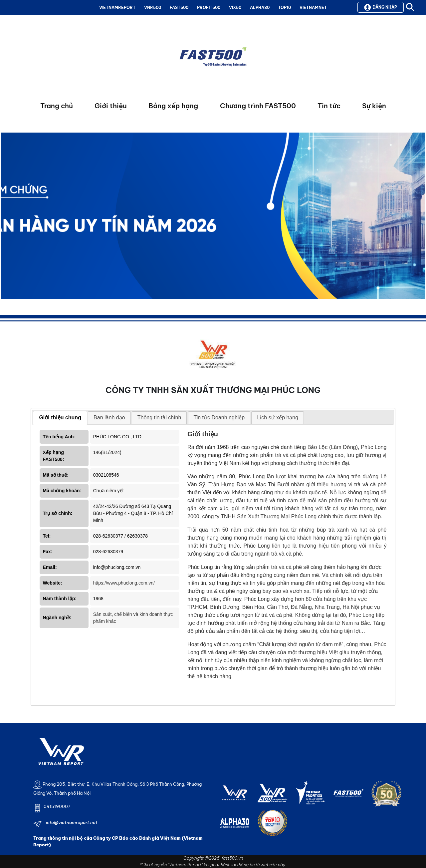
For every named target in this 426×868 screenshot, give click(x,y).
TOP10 (285, 7)
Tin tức (329, 106)
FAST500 (179, 7)
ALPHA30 (260, 7)
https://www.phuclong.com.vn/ (124, 583)
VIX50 (235, 7)
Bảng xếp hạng (173, 106)
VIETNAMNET (313, 7)
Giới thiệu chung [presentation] (60, 418)
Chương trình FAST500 (258, 106)
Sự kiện (374, 106)
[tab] (60, 418)
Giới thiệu (111, 106)
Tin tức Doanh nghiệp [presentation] (219, 418)
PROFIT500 (209, 7)
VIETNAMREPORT (117, 7)
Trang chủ (57, 106)
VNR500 (153, 7)
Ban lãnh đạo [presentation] (109, 418)
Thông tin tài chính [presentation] (159, 418)
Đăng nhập (381, 7)
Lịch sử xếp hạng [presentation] (278, 418)
